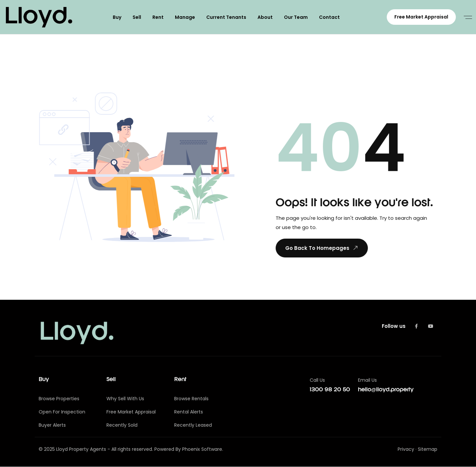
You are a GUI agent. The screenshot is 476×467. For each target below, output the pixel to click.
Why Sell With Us (125, 399)
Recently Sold (122, 425)
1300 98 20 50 (330, 390)
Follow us (394, 327)
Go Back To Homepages (322, 248)
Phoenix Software (202, 449)
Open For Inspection (62, 412)
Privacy (406, 449)
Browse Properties (59, 399)
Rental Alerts (189, 412)
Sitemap (428, 449)
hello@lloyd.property (386, 390)
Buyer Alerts (52, 425)
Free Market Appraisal (421, 17)
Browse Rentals (191, 399)
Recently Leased (193, 425)
